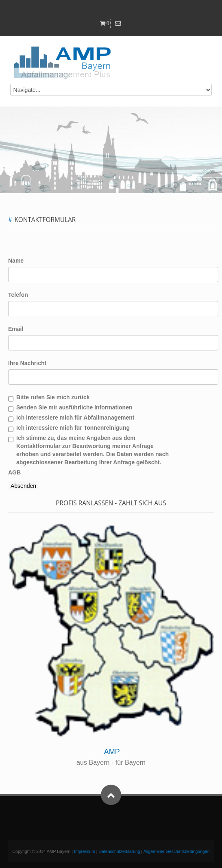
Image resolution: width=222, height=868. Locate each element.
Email (16, 329)
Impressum (85, 851)
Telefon (18, 295)
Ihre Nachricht (27, 363)
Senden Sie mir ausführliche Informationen (74, 407)
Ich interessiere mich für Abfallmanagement (75, 418)
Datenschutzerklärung (120, 851)
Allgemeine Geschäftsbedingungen (177, 851)
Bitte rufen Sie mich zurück (53, 397)
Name (16, 261)
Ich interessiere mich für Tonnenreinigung (73, 428)
